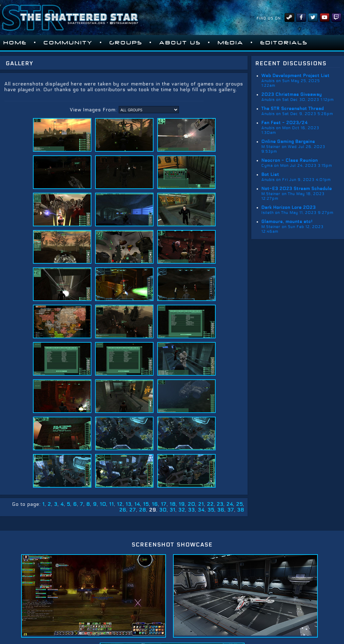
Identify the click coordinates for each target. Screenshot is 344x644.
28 (143, 510)
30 (163, 510)
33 (191, 510)
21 (201, 504)
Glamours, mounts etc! (287, 222)
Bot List (270, 175)
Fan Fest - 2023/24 (285, 123)
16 (155, 504)
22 (210, 504)
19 (182, 504)
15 (146, 504)
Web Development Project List (295, 76)
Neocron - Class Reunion (290, 160)
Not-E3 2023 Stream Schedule (297, 189)
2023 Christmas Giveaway (292, 94)
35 (211, 510)
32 (182, 510)
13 (128, 504)
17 (164, 504)
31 (173, 510)
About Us (180, 43)
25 (240, 504)
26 (123, 510)
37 (231, 510)
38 (241, 510)
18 (173, 504)
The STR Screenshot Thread (293, 109)
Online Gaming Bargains (288, 142)
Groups (126, 43)
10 (103, 504)
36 (221, 510)
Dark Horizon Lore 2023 (289, 207)
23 (220, 504)
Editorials (284, 43)
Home (15, 43)
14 (137, 504)
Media (231, 43)
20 (191, 504)
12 (120, 504)
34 (201, 510)
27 (133, 510)
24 (230, 504)
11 (112, 504)
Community (68, 43)
